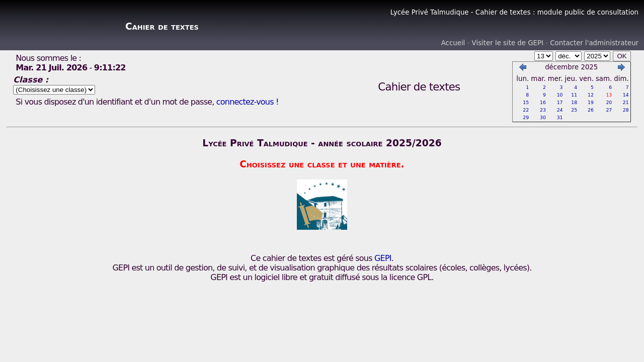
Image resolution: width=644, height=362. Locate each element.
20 (609, 102)
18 (574, 102)
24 (560, 110)
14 (626, 95)
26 (591, 110)
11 (574, 95)
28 (626, 110)
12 (591, 95)
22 (526, 110)
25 (574, 110)
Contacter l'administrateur (594, 43)
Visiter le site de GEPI (508, 43)
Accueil (453, 43)
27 (609, 110)
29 (526, 117)
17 (560, 102)
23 (543, 110)
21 (626, 102)
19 (591, 102)
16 (543, 102)
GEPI (383, 258)
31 (560, 117)
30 (543, 117)
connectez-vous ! (248, 102)
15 (526, 102)
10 (560, 95)
